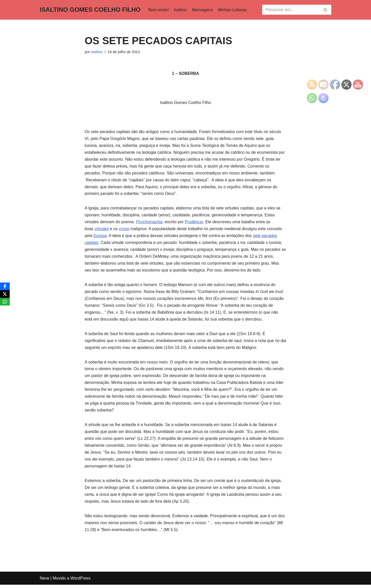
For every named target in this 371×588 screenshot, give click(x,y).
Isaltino (181, 10)
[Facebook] (5, 286)
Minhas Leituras (233, 10)
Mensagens (203, 10)
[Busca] (291, 10)
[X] (5, 294)
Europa (100, 237)
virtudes (102, 230)
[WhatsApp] (5, 302)
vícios (124, 230)
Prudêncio (195, 223)
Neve (45, 581)
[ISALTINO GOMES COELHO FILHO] (90, 10)
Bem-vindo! (159, 10)
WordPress (80, 581)
